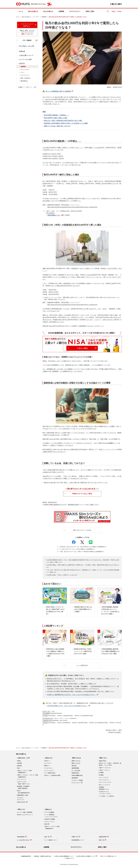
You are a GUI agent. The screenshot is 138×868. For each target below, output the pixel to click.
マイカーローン (49, 768)
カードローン (48, 763)
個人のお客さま (33, 11)
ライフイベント (25, 75)
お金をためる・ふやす (24, 758)
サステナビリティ (75, 11)
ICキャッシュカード (104, 785)
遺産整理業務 (75, 768)
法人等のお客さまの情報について (87, 856)
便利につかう (103, 758)
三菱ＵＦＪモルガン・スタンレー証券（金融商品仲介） (28, 776)
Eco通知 (101, 775)
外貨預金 (20, 763)
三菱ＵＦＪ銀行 (116, 4)
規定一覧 (103, 840)
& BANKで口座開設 (50, 819)
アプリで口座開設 (49, 812)
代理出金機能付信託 (77, 775)
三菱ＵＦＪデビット (104, 770)
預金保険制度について (78, 840)
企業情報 (61, 11)
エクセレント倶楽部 (77, 780)
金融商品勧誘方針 (26, 856)
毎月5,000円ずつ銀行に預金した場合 (56, 118)
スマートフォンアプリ (105, 782)
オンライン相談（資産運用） (25, 812)
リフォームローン (49, 771)
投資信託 (20, 766)
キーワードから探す (26, 59)
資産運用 (44, 17)
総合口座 (47, 824)
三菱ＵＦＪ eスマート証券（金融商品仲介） (24, 772)
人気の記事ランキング (26, 55)
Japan (114, 11)
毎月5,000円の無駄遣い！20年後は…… (56, 115)
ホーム (21, 11)
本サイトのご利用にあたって (109, 856)
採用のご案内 (90, 11)
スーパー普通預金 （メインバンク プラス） (51, 816)
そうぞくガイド (77, 783)
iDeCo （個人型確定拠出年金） (24, 792)
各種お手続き (103, 761)
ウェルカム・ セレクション (21, 799)
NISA (19, 768)
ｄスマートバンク (49, 822)
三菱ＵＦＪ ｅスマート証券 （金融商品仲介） (52, 827)
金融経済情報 (104, 837)
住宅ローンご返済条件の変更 (52, 775)
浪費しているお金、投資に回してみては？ (57, 126)
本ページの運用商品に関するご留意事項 (58, 91)
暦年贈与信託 (75, 773)
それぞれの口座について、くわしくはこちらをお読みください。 (69, 706)
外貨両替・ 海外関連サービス (104, 788)
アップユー (36, 17)
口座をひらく (49, 809)
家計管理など (24, 81)
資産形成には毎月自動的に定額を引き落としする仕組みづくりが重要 (66, 123)
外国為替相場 (22, 837)
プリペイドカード (104, 780)
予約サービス (21, 809)
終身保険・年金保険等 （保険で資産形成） (23, 787)
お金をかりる (49, 758)
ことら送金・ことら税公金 (106, 796)
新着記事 (22, 51)
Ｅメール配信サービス (51, 840)
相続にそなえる (76, 763)
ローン (23, 72)
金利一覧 (48, 837)
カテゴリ (22, 64)
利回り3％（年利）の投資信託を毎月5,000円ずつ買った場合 (63, 121)
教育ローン (47, 766)
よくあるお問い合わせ (24, 840)
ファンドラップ (21, 779)
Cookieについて (70, 858)
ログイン (27, 25)
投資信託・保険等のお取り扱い (43, 856)
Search (108, 11)
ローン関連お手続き (50, 773)
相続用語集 (75, 778)
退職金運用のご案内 (23, 795)
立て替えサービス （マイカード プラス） (105, 793)
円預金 (19, 761)
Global (119, 11)
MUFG (23, 4)
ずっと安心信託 (76, 771)
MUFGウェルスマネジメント (25, 815)
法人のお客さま (48, 11)
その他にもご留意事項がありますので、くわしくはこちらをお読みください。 (72, 695)
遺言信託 (74, 766)
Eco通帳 (101, 772)
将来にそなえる (76, 758)
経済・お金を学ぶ (26, 78)
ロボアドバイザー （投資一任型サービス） (24, 783)
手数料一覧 (76, 837)
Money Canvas (22, 802)
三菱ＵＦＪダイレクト (105, 768)
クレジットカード (104, 777)
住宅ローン (47, 761)
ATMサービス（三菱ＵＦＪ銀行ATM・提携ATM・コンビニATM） (110, 764)
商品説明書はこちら (59, 215)
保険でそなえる (76, 761)
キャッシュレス (25, 69)
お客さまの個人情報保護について (64, 856)
